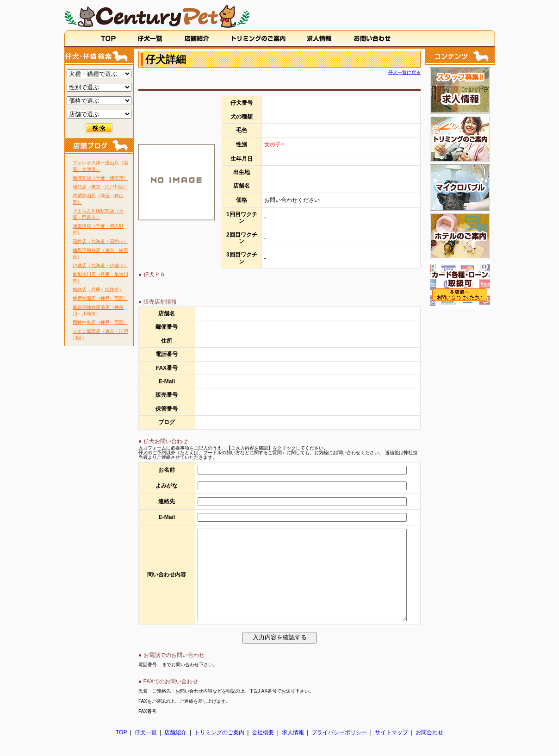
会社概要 (263, 732)
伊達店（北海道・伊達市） (100, 266)
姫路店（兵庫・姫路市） (98, 290)
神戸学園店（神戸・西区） (100, 298)
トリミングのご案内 (219, 732)
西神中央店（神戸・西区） (100, 322)
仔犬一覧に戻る (404, 72)
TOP (121, 732)
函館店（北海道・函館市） (100, 241)
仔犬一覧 (146, 732)
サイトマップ (391, 732)
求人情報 (293, 732)
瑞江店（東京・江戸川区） (100, 187)
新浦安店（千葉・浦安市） (100, 178)
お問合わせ (429, 732)
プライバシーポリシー (339, 732)
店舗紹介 (175, 732)
